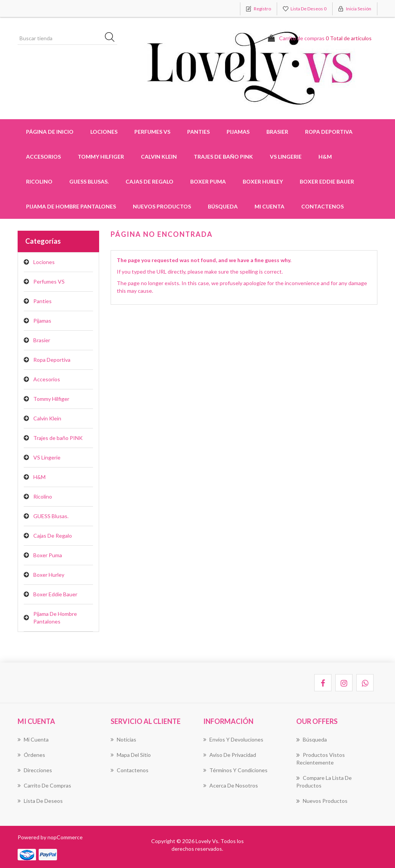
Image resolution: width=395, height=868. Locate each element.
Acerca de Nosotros (231, 785)
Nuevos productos (162, 206)
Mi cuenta (269, 206)
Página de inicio (50, 132)
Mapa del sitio (131, 755)
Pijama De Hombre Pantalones (71, 206)
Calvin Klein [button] (159, 157)
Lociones (44, 262)
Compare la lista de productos (324, 781)
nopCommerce (65, 837)
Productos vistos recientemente (321, 758)
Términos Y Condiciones (235, 770)
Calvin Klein (47, 418)
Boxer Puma (208, 181)
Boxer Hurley (263, 181)
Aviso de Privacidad (230, 755)
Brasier (42, 340)
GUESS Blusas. (89, 181)
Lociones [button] (104, 132)
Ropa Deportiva (52, 360)
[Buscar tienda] (67, 38)
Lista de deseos (40, 801)
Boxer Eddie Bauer (327, 181)
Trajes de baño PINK (223, 157)
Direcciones (35, 770)
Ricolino (39, 181)
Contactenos (322, 206)
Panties (42, 301)
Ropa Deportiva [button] (329, 132)
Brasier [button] (277, 132)
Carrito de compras (44, 785)
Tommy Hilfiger (51, 399)
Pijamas (42, 321)
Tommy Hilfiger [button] (101, 157)
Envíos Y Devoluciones (233, 739)
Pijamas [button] (238, 132)
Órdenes (31, 755)
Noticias (123, 739)
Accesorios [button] (43, 157)
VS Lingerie (286, 157)
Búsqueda (223, 206)
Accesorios (47, 379)
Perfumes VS (152, 132)
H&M (325, 157)
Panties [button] (198, 132)
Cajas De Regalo (149, 181)
